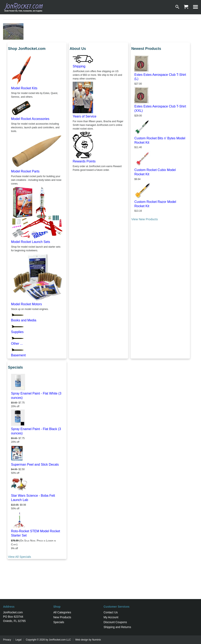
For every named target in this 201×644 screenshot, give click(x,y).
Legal (18, 640)
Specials (59, 622)
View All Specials (19, 557)
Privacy (7, 640)
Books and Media (24, 320)
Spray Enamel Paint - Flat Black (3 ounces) (36, 431)
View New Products (144, 219)
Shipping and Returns (117, 627)
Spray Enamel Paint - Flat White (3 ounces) (36, 396)
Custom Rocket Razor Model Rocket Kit (155, 204)
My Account (111, 617)
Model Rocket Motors (26, 304)
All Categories (62, 612)
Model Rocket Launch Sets (31, 242)
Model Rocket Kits (24, 88)
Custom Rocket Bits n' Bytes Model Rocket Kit (160, 140)
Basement (18, 355)
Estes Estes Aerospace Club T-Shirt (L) (160, 77)
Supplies (17, 332)
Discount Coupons (115, 622)
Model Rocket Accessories (30, 119)
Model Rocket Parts (25, 171)
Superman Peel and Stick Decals (35, 465)
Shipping (79, 66)
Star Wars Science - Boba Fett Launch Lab (33, 498)
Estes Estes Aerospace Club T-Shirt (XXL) (160, 108)
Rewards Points (84, 161)
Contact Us (111, 612)
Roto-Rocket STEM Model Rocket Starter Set (36, 533)
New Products (62, 617)
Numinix (96, 640)
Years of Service (84, 116)
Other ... (17, 344)
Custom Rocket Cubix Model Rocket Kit (155, 172)
